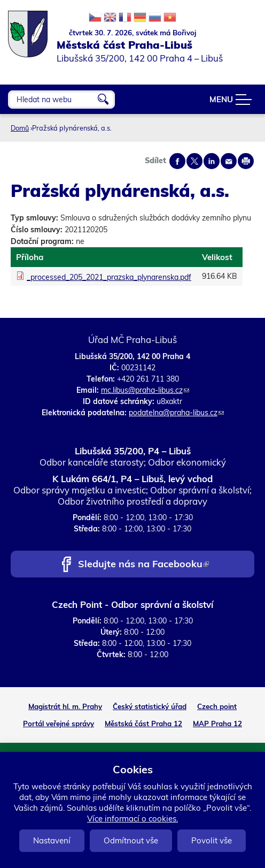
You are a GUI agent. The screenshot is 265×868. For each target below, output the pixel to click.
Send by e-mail (229, 161)
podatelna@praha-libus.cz (176, 413)
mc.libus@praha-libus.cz (145, 390)
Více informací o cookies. (132, 818)
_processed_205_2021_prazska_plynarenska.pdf (109, 277)
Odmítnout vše (131, 840)
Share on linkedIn (212, 161)
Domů (20, 128)
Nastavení (52, 840)
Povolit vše (212, 840)
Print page (246, 161)
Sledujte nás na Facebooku (143, 565)
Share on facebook (177, 161)
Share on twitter (194, 161)
